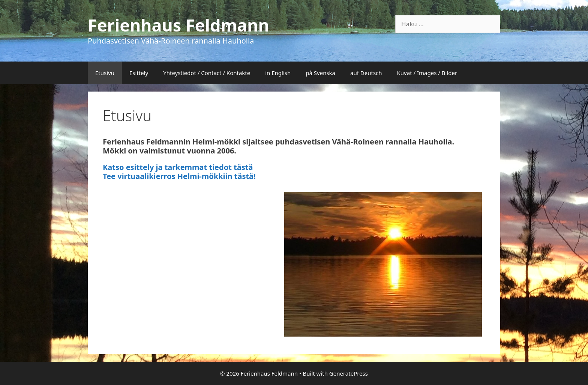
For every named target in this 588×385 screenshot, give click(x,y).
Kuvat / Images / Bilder (427, 73)
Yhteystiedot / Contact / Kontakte (207, 73)
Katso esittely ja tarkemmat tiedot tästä (178, 167)
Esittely (139, 73)
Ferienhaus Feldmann (178, 25)
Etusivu (105, 73)
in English (278, 73)
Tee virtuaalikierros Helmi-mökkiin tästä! (179, 176)
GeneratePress (349, 373)
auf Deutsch (366, 73)
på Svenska (320, 73)
